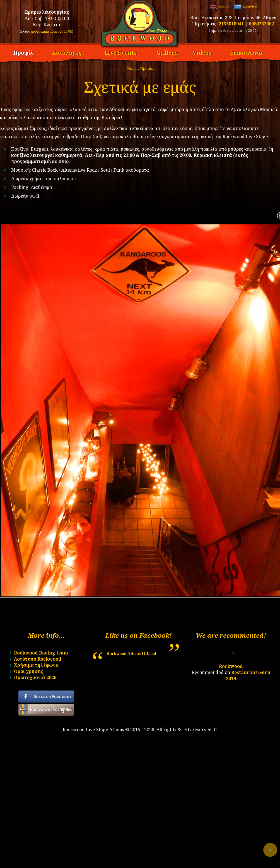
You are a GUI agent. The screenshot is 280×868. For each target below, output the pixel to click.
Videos (202, 52)
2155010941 (231, 24)
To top (270, 850)
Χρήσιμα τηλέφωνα (36, 665)
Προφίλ (23, 52)
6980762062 (261, 24)
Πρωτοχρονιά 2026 (35, 677)
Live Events (120, 52)
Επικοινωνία (246, 52)
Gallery (167, 52)
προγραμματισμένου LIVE (51, 31)
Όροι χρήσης (29, 671)
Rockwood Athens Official (131, 654)
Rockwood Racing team (41, 653)
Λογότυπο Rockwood (38, 659)
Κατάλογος (67, 52)
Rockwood (231, 666)
